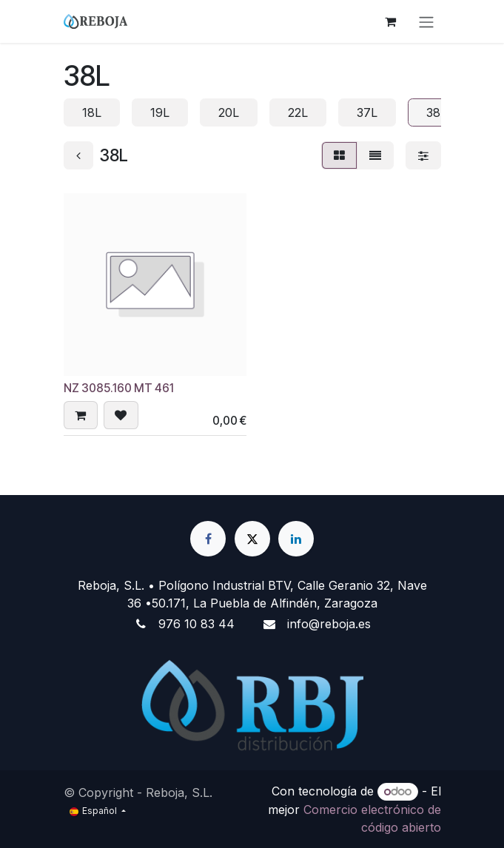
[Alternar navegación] (426, 21)
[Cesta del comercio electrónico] (391, 21)
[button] (81, 416)
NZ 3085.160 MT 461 (119, 388)
